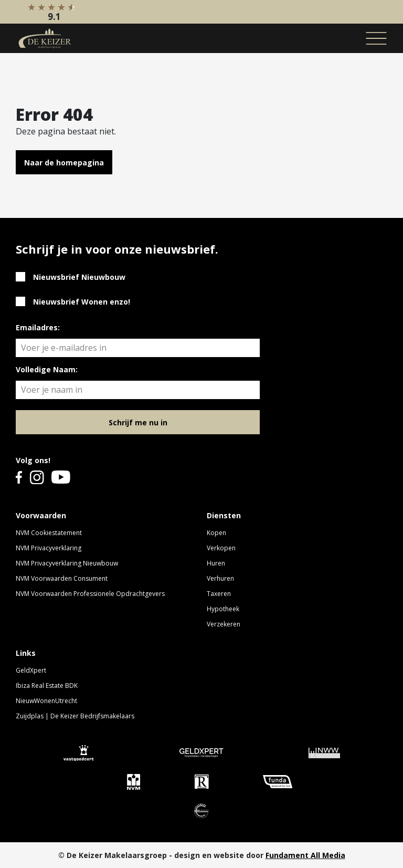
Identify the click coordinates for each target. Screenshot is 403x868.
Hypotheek (223, 609)
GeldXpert (31, 670)
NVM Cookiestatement (49, 533)
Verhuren (220, 578)
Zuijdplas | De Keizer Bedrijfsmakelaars (75, 716)
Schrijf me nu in (138, 422)
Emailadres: (38, 327)
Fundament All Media (305, 855)
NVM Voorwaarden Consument (62, 578)
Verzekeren (224, 624)
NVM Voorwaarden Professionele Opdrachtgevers (90, 594)
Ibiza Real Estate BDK (47, 686)
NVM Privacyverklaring (49, 548)
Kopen (216, 533)
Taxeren (219, 594)
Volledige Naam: (47, 369)
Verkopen (221, 548)
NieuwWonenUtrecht (46, 701)
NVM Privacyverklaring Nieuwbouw (67, 563)
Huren (216, 563)
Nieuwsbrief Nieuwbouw (79, 277)
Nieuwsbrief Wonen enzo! (82, 302)
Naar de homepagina (64, 163)
